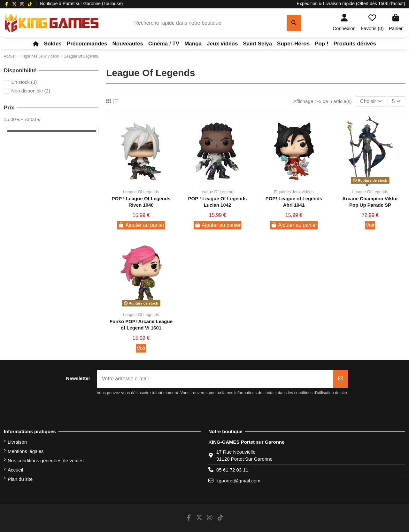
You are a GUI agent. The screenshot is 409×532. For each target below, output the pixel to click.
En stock (24, 82)
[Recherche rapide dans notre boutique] (294, 23)
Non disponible (31, 91)
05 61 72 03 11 (232, 470)
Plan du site (20, 479)
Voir (370, 225)
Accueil (15, 470)
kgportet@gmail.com (238, 481)
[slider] (6, 131)
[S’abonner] (341, 379)
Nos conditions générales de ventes (46, 461)
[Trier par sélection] (371, 101)
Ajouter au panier (141, 225)
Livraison (17, 442)
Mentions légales (26, 451)
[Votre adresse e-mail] (215, 379)
